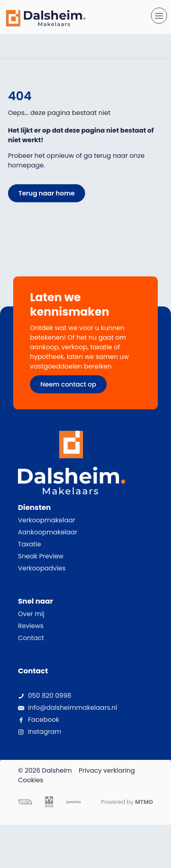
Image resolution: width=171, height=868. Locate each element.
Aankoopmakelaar (48, 532)
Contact (31, 638)
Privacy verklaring (107, 770)
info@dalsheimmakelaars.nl (73, 708)
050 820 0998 (50, 696)
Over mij (31, 614)
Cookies (31, 780)
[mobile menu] (159, 16)
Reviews (31, 626)
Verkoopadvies (42, 568)
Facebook (44, 720)
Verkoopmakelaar (47, 520)
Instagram (45, 732)
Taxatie (30, 544)
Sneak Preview (41, 556)
